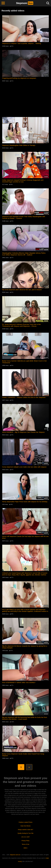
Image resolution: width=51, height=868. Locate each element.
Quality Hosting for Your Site (25, 833)
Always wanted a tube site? (25, 830)
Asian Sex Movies (25, 826)
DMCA (25, 848)
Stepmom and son (15, 855)
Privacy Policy (25, 841)
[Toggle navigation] (3, 3)
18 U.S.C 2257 (25, 837)
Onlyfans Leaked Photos (25, 822)
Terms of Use (25, 844)
